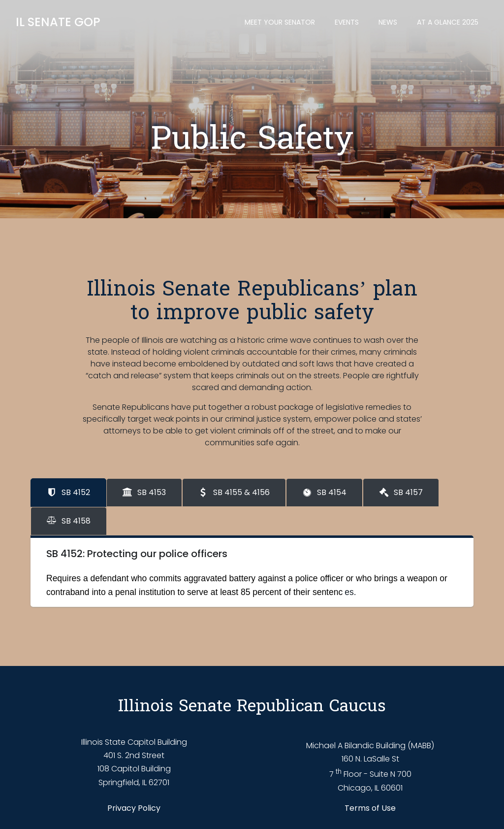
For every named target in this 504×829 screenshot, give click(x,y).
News (388, 22)
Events (347, 22)
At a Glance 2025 (448, 22)
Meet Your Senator (280, 22)
